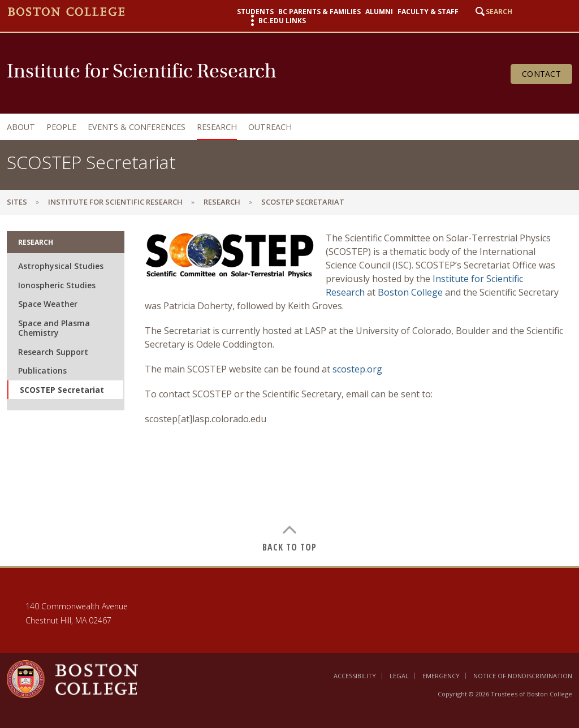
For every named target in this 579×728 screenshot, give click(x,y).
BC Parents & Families (319, 12)
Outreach (270, 127)
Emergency (441, 676)
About (21, 127)
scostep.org (357, 369)
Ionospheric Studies (57, 285)
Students (255, 12)
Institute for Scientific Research (115, 202)
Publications (42, 370)
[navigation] (287, 127)
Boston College (410, 292)
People (61, 127)
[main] (289, 390)
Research (217, 127)
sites (17, 202)
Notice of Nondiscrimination (523, 676)
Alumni (379, 12)
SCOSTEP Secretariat (62, 390)
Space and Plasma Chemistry (54, 328)
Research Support (53, 352)
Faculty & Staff (428, 12)
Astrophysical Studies (61, 266)
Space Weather (48, 304)
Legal (399, 676)
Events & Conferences (137, 127)
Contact (541, 74)
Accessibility (355, 676)
